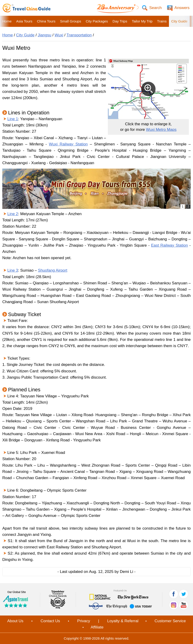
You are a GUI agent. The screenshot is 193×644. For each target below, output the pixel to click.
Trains (162, 21)
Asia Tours (24, 21)
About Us (15, 621)
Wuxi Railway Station (68, 144)
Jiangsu (45, 35)
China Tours (46, 21)
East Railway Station (170, 245)
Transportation (79, 35)
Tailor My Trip (142, 21)
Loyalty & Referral (123, 621)
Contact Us (50, 621)
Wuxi (59, 35)
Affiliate (97, 627)
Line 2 (13, 214)
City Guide (179, 21)
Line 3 (13, 270)
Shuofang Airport (53, 270)
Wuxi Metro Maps (161, 130)
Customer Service (170, 621)
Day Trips (120, 21)
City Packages (97, 21)
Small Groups (71, 21)
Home (7, 21)
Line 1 (13, 119)
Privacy (84, 621)
